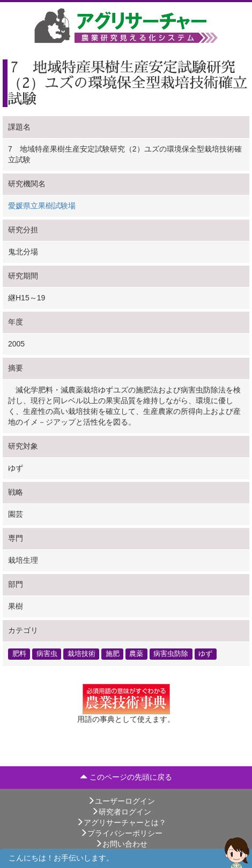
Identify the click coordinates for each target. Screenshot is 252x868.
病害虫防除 (171, 654)
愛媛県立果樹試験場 (42, 206)
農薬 (136, 654)
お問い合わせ (121, 844)
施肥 (113, 654)
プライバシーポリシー (121, 833)
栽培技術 (81, 654)
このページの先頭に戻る (126, 777)
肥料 (19, 654)
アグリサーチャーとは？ (121, 822)
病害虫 (47, 654)
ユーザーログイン (121, 801)
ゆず (205, 654)
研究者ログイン (121, 812)
